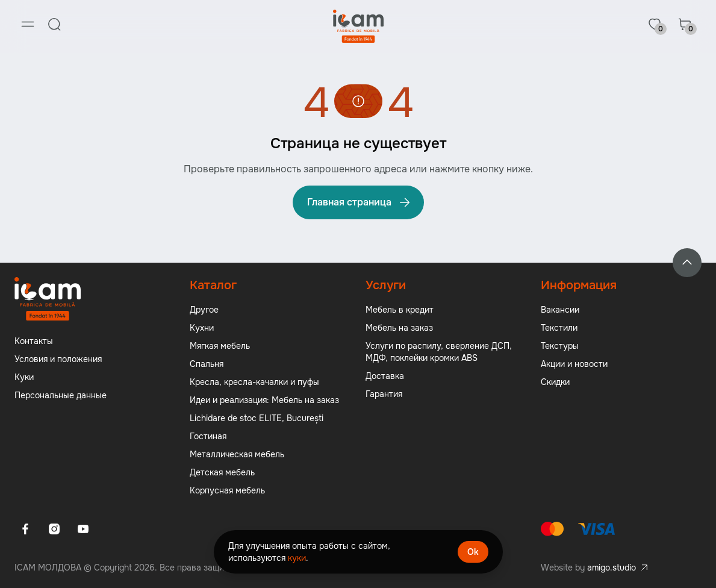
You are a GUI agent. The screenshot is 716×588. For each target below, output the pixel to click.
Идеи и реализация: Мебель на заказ (264, 400)
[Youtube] (83, 529)
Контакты (34, 341)
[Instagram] (54, 529)
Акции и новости (574, 364)
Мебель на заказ (399, 328)
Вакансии (560, 310)
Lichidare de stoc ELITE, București (257, 418)
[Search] (54, 24)
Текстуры (560, 346)
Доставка (385, 376)
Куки (24, 377)
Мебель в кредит (400, 310)
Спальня (207, 364)
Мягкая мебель (220, 346)
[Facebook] (25, 529)
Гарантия (384, 394)
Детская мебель (222, 472)
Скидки (555, 382)
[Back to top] (687, 263)
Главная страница (360, 202)
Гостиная (208, 436)
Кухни (202, 328)
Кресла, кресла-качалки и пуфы (254, 382)
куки (297, 558)
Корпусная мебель (227, 490)
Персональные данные (61, 395)
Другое (204, 310)
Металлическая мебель (237, 454)
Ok (473, 552)
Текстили (559, 328)
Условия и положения (58, 359)
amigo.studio (612, 568)
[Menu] (28, 24)
